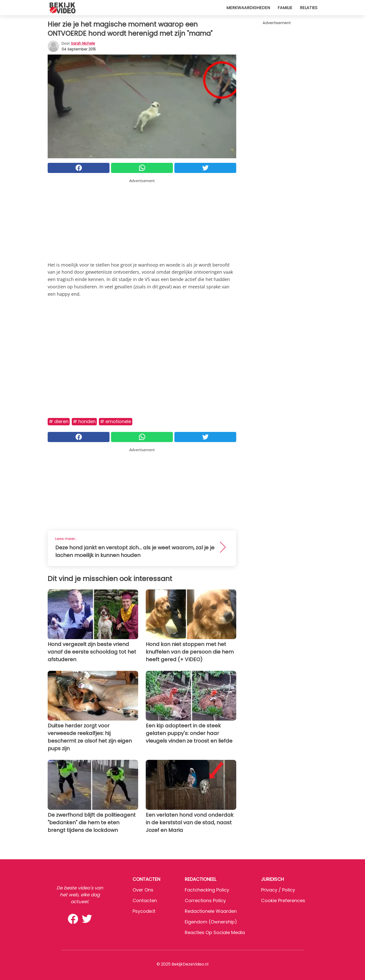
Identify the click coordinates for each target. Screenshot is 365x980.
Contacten (145, 900)
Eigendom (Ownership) (211, 922)
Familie (285, 8)
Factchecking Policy (207, 890)
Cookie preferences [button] (283, 900)
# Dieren (59, 421)
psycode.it (144, 911)
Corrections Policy (205, 900)
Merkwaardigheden (248, 8)
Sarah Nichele (83, 43)
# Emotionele (116, 421)
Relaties (309, 8)
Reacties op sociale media (215, 932)
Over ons (143, 890)
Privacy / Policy (278, 890)
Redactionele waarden (211, 911)
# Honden (84, 421)
